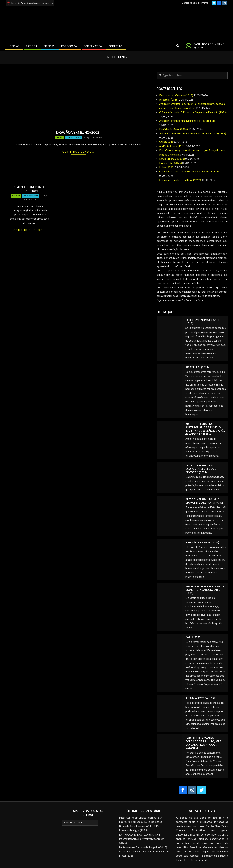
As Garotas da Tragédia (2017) (149, 847)
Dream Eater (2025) (170, 163)
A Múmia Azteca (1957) (172, 146)
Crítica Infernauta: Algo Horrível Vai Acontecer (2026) (190, 171)
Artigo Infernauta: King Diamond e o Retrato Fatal (188, 121)
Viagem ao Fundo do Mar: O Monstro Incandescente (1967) (193, 133)
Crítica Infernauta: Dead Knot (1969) (180, 180)
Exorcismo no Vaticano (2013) (176, 95)
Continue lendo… (78, 152)
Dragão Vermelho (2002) (78, 132)
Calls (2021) (166, 142)
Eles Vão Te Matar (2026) (174, 129)
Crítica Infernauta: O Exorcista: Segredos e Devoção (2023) (193, 112)
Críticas (59, 138)
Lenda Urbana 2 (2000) (172, 159)
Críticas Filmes (74, 138)
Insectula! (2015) (169, 100)
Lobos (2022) (167, 167)
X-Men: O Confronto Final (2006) (29, 189)
